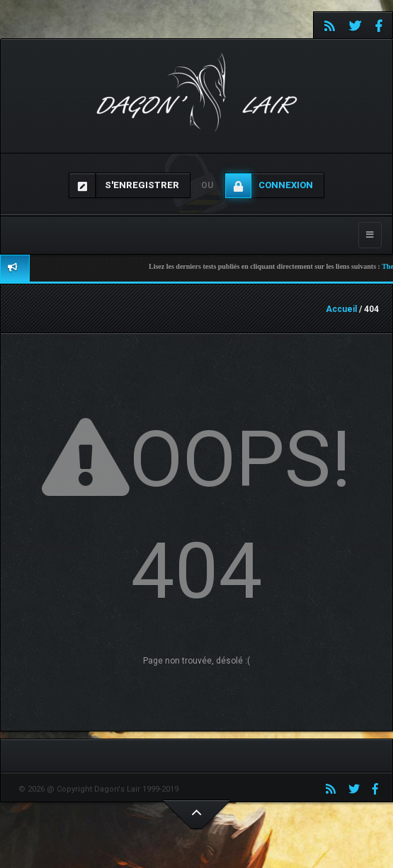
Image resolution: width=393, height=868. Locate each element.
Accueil (341, 309)
